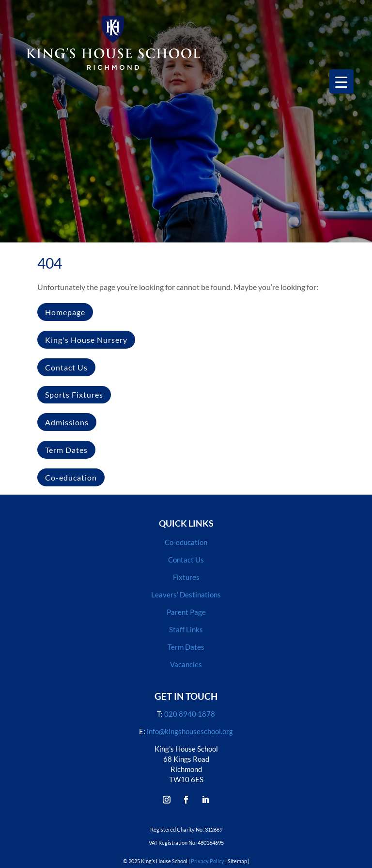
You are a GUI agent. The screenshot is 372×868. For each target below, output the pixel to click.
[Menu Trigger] (341, 81)
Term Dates (66, 450)
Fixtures (186, 577)
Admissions (67, 422)
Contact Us (66, 367)
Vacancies (186, 664)
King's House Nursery (86, 340)
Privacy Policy (208, 861)
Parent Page (186, 612)
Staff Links (186, 629)
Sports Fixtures (74, 394)
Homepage (65, 312)
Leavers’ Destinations (186, 595)
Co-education (71, 477)
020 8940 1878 (190, 714)
